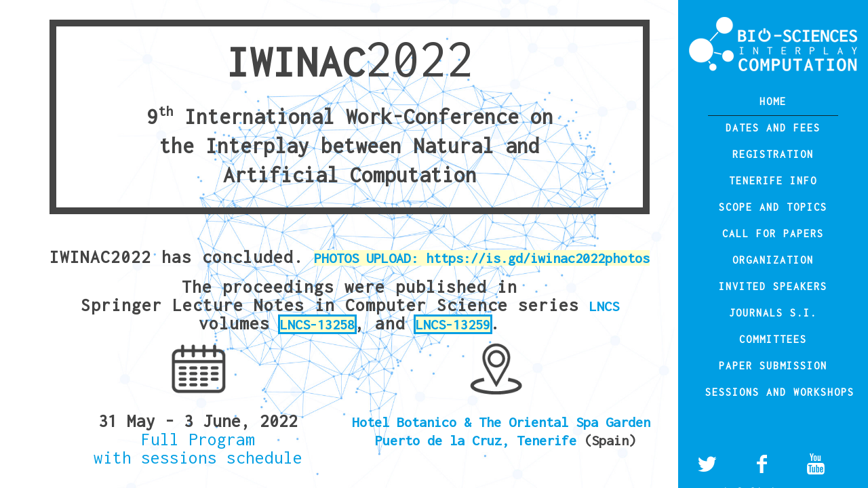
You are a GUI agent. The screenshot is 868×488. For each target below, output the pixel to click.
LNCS (604, 306)
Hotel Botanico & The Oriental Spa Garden (501, 422)
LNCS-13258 (317, 324)
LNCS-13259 (453, 324)
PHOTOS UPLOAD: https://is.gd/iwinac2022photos (482, 258)
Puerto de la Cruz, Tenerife (479, 440)
